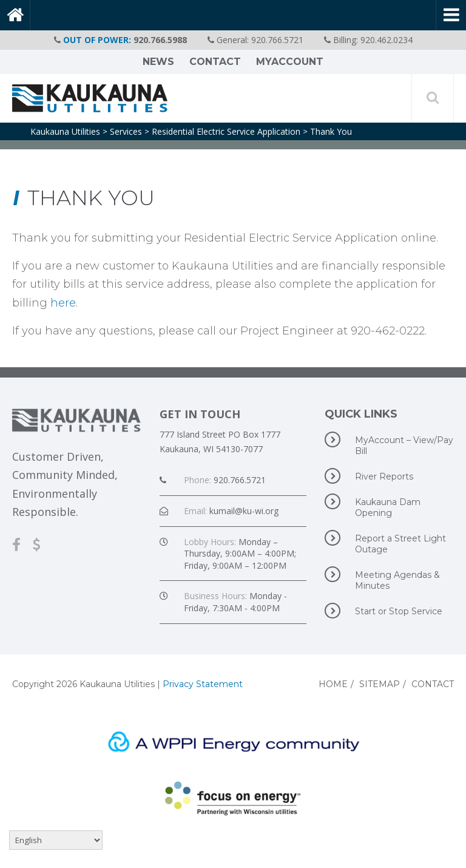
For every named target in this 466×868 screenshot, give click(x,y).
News (158, 62)
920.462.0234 (387, 40)
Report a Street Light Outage (385, 542)
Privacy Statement (203, 684)
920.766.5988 (160, 40)
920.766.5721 (277, 40)
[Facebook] (22, 544)
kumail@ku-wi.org (244, 511)
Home (333, 684)
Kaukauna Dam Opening (373, 506)
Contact (215, 62)
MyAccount (290, 62)
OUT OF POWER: (97, 40)
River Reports (369, 476)
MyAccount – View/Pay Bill (389, 444)
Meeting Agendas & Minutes (382, 579)
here (63, 303)
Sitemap (380, 684)
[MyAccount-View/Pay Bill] (43, 544)
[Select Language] (56, 840)
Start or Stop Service (383, 611)
